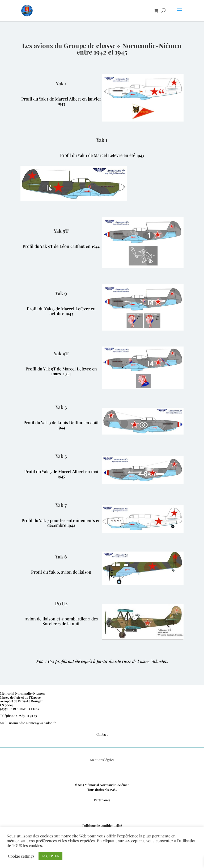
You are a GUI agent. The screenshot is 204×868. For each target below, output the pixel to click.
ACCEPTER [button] (50, 856)
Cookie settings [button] (21, 856)
